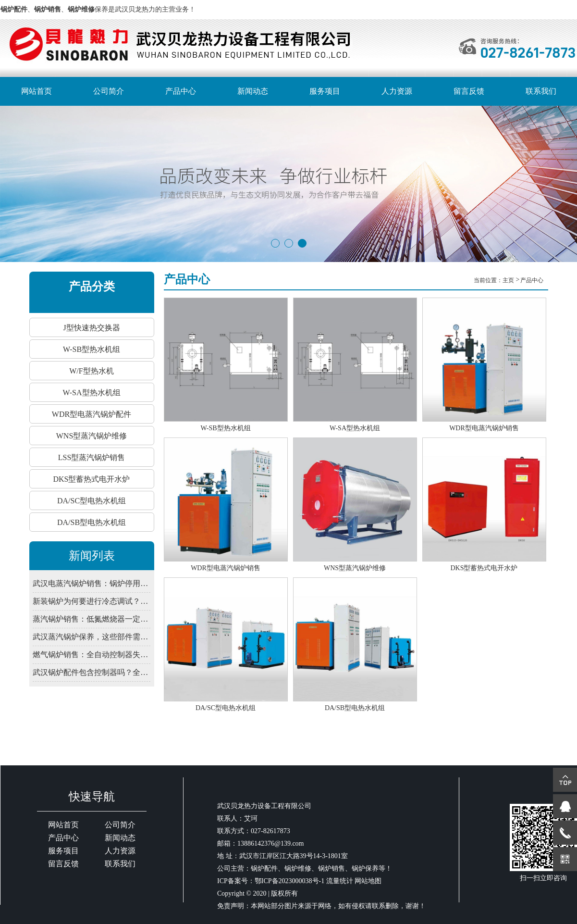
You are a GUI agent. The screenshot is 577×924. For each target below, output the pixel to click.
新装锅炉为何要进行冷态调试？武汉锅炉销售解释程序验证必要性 (91, 601)
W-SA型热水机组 (92, 393)
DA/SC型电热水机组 (92, 501)
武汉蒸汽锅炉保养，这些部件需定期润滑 (91, 637)
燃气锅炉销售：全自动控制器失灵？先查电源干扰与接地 (91, 655)
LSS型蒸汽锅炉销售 (92, 457)
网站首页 (37, 91)
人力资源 (397, 91)
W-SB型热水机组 (92, 349)
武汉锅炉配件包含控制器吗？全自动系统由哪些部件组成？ (91, 672)
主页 (509, 280)
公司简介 (109, 91)
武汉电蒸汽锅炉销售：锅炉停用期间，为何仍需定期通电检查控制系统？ (91, 583)
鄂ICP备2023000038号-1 (289, 881)
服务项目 (325, 91)
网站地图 (368, 881)
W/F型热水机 (91, 371)
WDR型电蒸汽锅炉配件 (92, 414)
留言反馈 (469, 91)
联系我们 (541, 91)
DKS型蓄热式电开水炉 (91, 479)
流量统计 (340, 881)
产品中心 (181, 91)
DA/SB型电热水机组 (92, 522)
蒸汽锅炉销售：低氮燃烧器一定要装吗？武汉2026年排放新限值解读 (91, 619)
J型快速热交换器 (91, 328)
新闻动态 (253, 91)
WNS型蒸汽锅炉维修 (92, 436)
